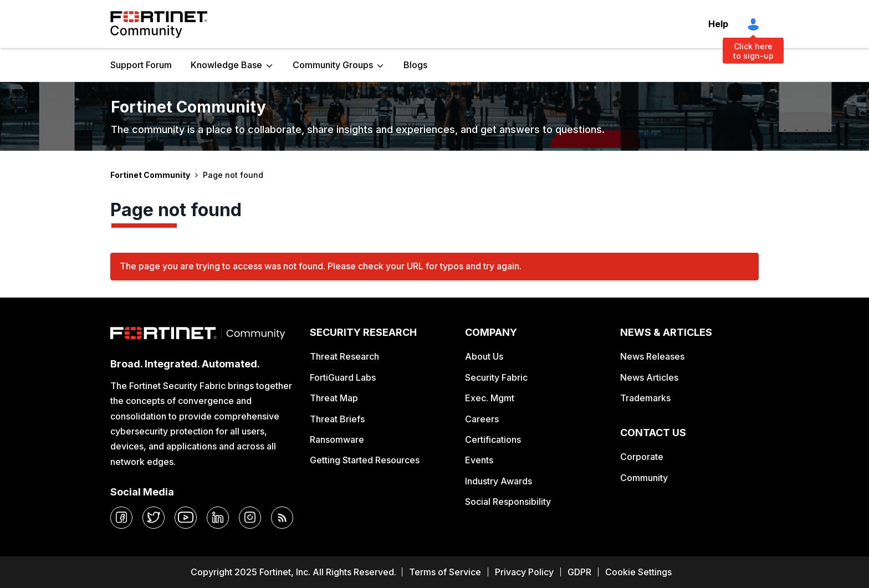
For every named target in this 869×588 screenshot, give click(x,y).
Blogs (415, 65)
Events (479, 460)
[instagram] (250, 518)
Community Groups (333, 65)
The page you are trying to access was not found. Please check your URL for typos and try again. (321, 266)
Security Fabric (496, 377)
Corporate (642, 457)
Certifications (493, 439)
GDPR (579, 572)
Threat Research (344, 356)
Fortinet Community (159, 24)
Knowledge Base (226, 65)
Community (644, 478)
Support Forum (141, 65)
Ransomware (337, 439)
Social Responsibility (508, 502)
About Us (484, 356)
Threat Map (334, 398)
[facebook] (121, 518)
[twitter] (154, 518)
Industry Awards (499, 481)
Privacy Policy (524, 572)
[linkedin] (218, 518)
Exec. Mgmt (490, 398)
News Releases (652, 356)
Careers (482, 419)
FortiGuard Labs (343, 377)
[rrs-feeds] (282, 518)
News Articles (649, 377)
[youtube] (186, 518)
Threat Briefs (337, 419)
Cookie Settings (638, 572)
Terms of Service (445, 572)
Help (718, 24)
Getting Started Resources (365, 460)
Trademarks (645, 398)
